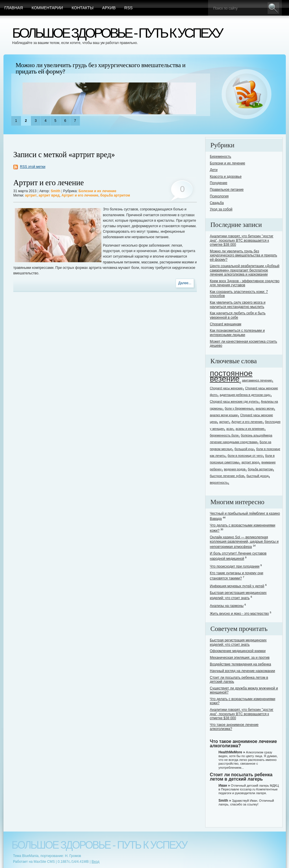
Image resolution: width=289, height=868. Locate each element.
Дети (214, 170)
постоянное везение (231, 376)
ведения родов (235, 469)
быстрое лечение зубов (227, 476)
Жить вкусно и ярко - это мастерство (239, 614)
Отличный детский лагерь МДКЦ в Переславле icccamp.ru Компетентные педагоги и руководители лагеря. (249, 789)
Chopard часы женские (226, 388)
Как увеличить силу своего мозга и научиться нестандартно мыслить (238, 304)
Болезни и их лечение (98, 191)
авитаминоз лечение (257, 380)
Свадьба (217, 203)
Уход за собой (221, 209)
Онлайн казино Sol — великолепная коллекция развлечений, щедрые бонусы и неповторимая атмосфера (244, 542)
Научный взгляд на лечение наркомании (242, 671)
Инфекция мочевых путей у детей (237, 586)
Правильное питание (227, 190)
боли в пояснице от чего (245, 456)
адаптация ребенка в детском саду (245, 395)
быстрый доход (258, 476)
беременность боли (224, 435)
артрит (31, 195)
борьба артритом (115, 195)
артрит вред (49, 195)
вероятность (219, 482)
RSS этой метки (33, 167)
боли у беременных (239, 408)
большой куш (244, 449)
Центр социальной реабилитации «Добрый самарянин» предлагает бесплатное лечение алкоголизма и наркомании (245, 270)
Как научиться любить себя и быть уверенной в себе (238, 315)
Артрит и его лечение (49, 183)
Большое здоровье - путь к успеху (117, 33)
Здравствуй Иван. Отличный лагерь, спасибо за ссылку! (246, 802)
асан (230, 429)
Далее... (185, 283)
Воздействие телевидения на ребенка (240, 664)
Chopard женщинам (226, 324)
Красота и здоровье (226, 177)
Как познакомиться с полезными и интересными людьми (237, 333)
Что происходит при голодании (235, 566)
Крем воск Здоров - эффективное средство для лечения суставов (245, 283)
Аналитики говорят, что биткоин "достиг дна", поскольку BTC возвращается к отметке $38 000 (242, 240)
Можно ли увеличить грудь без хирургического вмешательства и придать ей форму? (101, 68)
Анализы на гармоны (227, 606)
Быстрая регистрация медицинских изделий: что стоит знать (238, 642)
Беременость (221, 157)
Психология (219, 196)
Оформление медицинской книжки (238, 651)
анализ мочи (265, 408)
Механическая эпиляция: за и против (240, 658)
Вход (96, 862)
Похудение (218, 183)
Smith (55, 191)
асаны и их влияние (250, 429)
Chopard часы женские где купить (234, 401)
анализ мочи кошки (224, 415)
